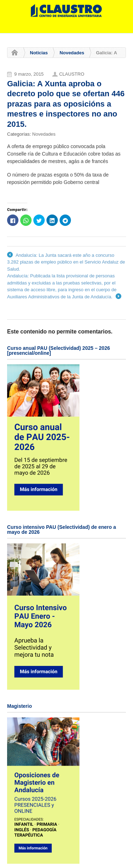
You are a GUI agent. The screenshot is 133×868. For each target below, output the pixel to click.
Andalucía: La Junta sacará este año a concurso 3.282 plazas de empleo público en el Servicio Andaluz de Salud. (66, 262)
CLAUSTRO (72, 74)
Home (13, 53)
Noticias (39, 53)
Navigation (118, 28)
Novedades (72, 53)
